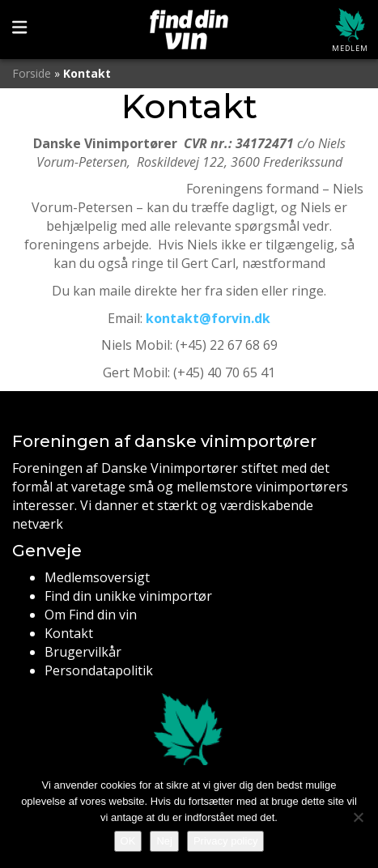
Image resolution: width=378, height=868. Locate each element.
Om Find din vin (91, 615)
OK (128, 841)
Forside (32, 73)
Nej (164, 841)
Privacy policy (225, 841)
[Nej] (358, 817)
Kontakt (69, 633)
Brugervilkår (83, 652)
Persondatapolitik (99, 670)
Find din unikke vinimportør (128, 596)
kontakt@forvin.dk (208, 318)
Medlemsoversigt (97, 577)
